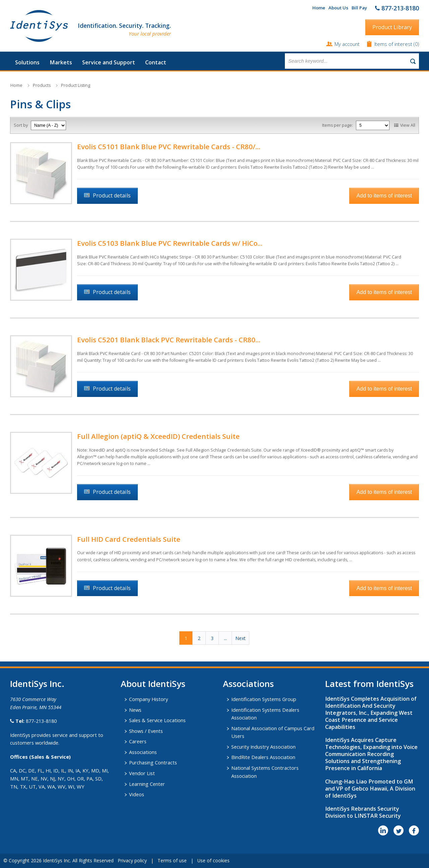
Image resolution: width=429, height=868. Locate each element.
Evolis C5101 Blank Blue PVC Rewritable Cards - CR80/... (169, 147)
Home (319, 8)
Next (240, 638)
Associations (143, 752)
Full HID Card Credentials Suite (129, 539)
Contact (156, 62)
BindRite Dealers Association (263, 757)
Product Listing (76, 85)
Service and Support (109, 62)
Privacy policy (132, 860)
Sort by (21, 125)
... (225, 638)
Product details (112, 195)
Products (42, 85)
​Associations (248, 684)
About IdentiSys (153, 684)
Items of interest (394, 44)
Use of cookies (213, 860)
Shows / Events (146, 731)
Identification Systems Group (264, 699)
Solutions (27, 62)
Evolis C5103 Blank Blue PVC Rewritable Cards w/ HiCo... (170, 243)
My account (347, 44)
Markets (61, 62)
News (135, 710)
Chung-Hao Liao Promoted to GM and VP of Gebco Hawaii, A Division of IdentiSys (370, 789)
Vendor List (142, 773)
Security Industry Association (263, 747)
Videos (137, 794)
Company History (148, 699)
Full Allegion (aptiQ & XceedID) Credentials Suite (158, 436)
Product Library (392, 27)
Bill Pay (359, 8)
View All (408, 125)
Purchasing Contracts (153, 762)
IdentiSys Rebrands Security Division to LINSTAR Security (363, 812)
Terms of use (172, 860)
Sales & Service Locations (157, 720)
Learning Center (147, 784)
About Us (338, 8)
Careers (138, 741)
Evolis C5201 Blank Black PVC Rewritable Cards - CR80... (169, 340)
